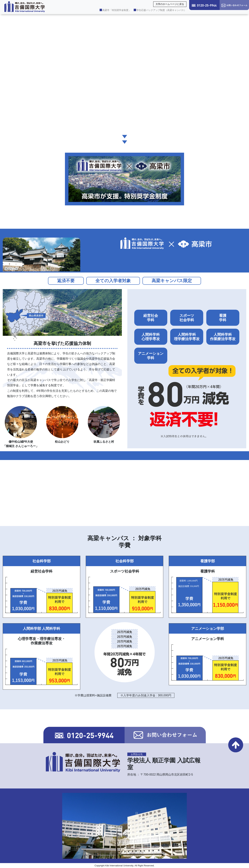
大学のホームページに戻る (170, 4)
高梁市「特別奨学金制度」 (115, 10)
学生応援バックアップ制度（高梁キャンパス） (160, 10)
